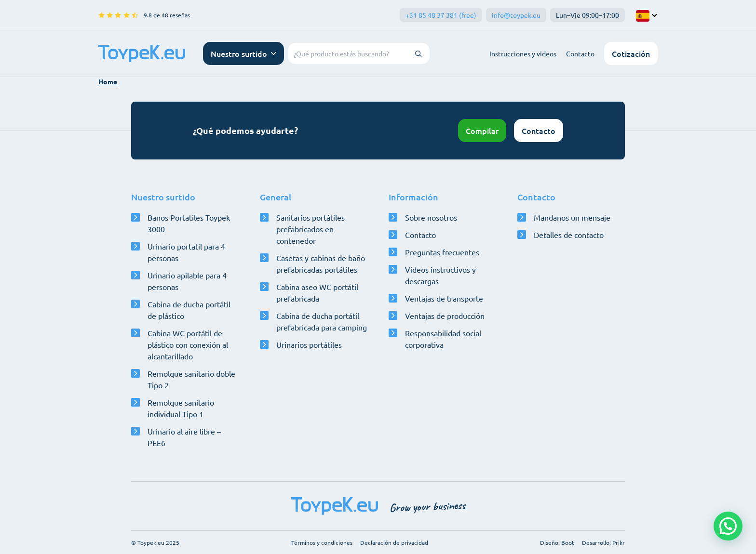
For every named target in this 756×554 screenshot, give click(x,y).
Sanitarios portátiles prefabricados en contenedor (310, 229)
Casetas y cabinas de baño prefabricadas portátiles (321, 264)
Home (108, 81)
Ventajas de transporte (444, 298)
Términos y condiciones (322, 542)
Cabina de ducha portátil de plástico (189, 310)
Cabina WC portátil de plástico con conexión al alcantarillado (188, 344)
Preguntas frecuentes (442, 252)
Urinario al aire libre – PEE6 (184, 437)
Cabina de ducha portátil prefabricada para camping (322, 321)
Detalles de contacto (569, 235)
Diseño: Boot (557, 542)
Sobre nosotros (431, 217)
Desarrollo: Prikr (603, 542)
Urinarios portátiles (309, 344)
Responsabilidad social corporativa (443, 339)
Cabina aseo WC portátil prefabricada (317, 292)
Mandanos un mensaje (572, 217)
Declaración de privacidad (394, 542)
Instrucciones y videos (523, 53)
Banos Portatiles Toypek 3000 (189, 223)
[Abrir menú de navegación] (243, 53)
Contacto (580, 53)
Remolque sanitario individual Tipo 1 (181, 408)
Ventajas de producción (445, 316)
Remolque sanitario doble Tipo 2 (191, 379)
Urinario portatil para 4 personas (186, 252)
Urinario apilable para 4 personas (187, 281)
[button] (728, 526)
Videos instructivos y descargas (440, 275)
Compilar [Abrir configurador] (482, 131)
